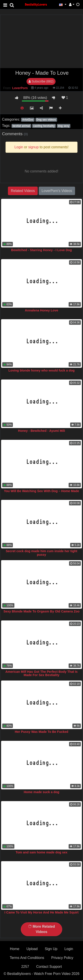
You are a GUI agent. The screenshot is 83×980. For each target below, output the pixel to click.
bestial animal (21, 126)
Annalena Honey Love (41, 310)
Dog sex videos (46, 120)
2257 (25, 967)
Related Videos (23, 191)
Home (15, 949)
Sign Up (51, 949)
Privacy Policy (62, 958)
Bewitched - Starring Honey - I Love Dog (41, 250)
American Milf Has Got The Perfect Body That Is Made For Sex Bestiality (41, 673)
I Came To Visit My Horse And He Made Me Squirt (41, 912)
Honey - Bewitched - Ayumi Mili (41, 431)
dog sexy (64, 126)
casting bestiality (44, 126)
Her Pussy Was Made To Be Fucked (42, 732)
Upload (32, 949)
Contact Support (49, 967)
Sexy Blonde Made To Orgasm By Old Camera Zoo (42, 611)
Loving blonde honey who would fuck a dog (41, 370)
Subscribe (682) (41, 81)
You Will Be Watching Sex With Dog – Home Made (42, 491)
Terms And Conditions (27, 958)
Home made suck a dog (41, 792)
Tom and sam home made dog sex (41, 852)
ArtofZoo (28, 120)
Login (69, 949)
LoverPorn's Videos (57, 191)
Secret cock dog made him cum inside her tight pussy (41, 553)
